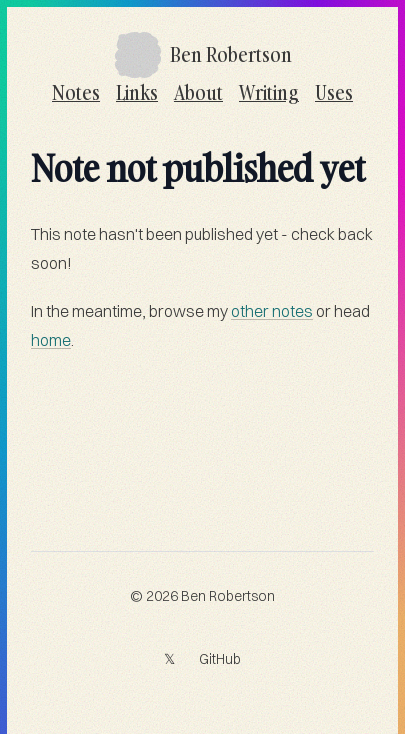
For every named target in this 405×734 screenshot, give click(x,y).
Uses (334, 92)
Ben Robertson (228, 596)
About (198, 92)
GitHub (220, 659)
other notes (272, 311)
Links (137, 92)
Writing (269, 92)
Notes (76, 92)
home (51, 340)
